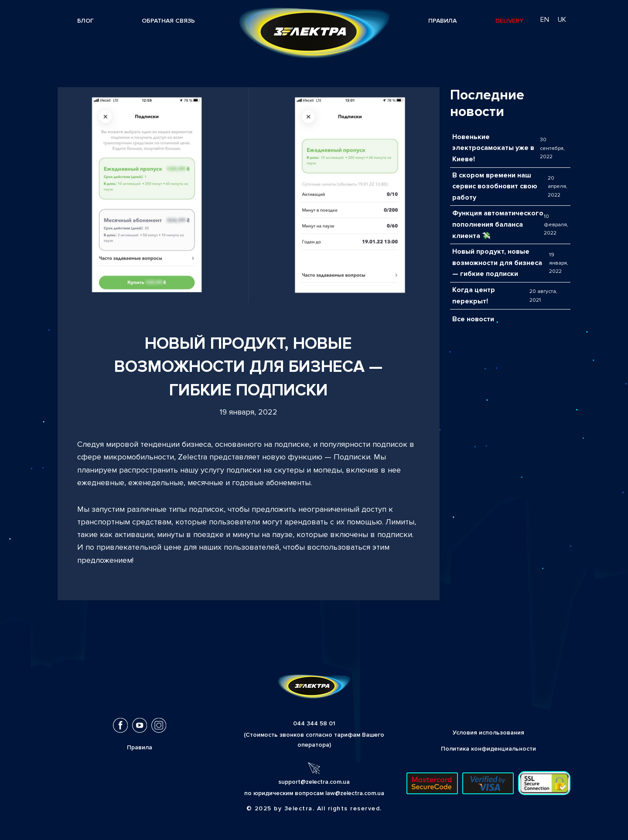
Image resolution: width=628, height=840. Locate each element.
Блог (85, 21)
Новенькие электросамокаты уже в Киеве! (493, 148)
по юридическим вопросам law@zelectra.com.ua (314, 793)
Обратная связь (168, 21)
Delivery (509, 21)
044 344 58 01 (314, 723)
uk (562, 20)
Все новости (473, 319)
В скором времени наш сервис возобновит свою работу (495, 186)
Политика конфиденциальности (488, 749)
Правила (442, 21)
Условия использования (488, 733)
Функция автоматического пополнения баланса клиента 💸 (498, 224)
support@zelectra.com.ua (314, 782)
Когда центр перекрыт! (474, 296)
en (545, 20)
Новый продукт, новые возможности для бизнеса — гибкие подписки (497, 263)
